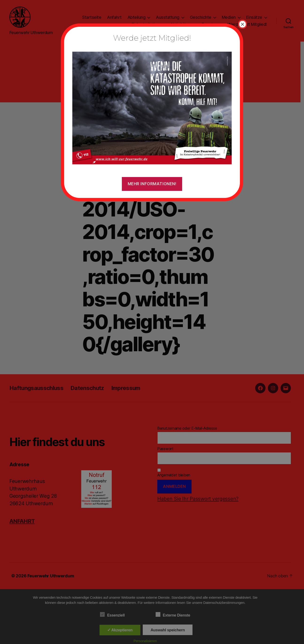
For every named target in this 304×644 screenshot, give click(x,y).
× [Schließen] (242, 24)
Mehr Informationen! (152, 184)
